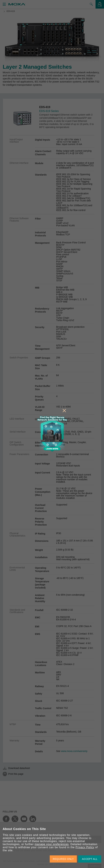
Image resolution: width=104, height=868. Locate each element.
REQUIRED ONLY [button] (63, 859)
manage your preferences (52, 844)
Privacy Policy (85, 847)
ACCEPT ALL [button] (90, 859)
